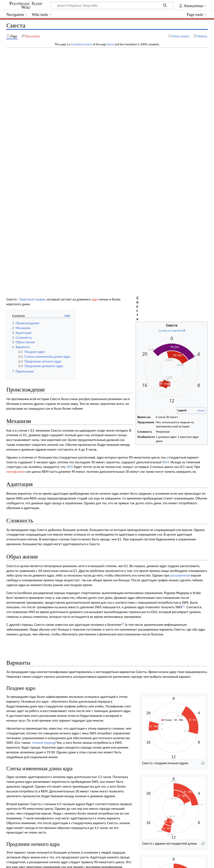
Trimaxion (141, 786)
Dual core (31, 792)
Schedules (28, 835)
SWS (70, 216)
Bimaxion (139, 792)
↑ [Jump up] (16, 705)
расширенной (180, 325)
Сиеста (105, 780)
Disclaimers (79, 862)
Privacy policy (16, 862)
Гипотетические (140, 810)
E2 (101, 786)
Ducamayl (110, 810)
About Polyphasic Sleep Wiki (48, 862)
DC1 (105, 792)
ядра (95, 53)
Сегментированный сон (68, 660)
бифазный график (32, 53)
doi (17, 713)
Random (133, 816)
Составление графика (107, 774)
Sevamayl (127, 786)
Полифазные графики (107, 768)
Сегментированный (125, 780)
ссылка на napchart (170, 67)
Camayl (123, 810)
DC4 (128, 792)
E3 (107, 786)
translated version (82, 44)
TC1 (126, 798)
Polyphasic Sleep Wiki (26, 5)
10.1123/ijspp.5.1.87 (33, 713)
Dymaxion (120, 804)
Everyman (31, 786)
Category (13, 835)
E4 (112, 786)
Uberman (106, 804)
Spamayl (141, 804)
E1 (97, 780)
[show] (201, 147)
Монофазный (117, 816)
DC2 (113, 792)
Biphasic (32, 780)
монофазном (16, 221)
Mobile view (99, 862)
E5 (117, 786)
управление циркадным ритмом (102, 679)
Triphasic (116, 798)
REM (165, 211)
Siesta (110, 44)
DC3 (120, 792)
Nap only (31, 804)
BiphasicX (145, 780)
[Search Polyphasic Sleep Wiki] (112, 5)
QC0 (99, 810)
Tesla (131, 804)
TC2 (133, 798)
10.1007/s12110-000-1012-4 (79, 722)
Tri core (32, 798)
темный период (43, 492)
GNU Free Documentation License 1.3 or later (75, 854)
